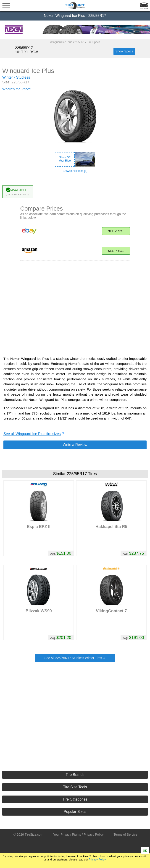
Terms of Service (126, 835)
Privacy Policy (97, 860)
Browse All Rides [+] (75, 171)
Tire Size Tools (75, 787)
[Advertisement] (75, 306)
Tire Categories (75, 799)
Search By (144, 8)
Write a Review (75, 445)
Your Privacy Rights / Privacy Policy (78, 835)
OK (145, 851)
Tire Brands (75, 775)
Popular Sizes (75, 812)
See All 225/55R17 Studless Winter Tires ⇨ (75, 658)
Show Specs (124, 51)
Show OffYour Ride (65, 159)
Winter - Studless (16, 77)
